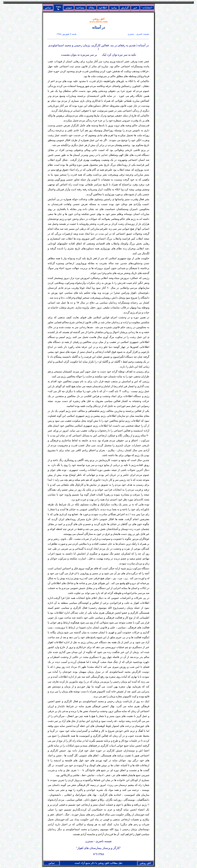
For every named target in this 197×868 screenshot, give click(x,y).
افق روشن (98, 20)
